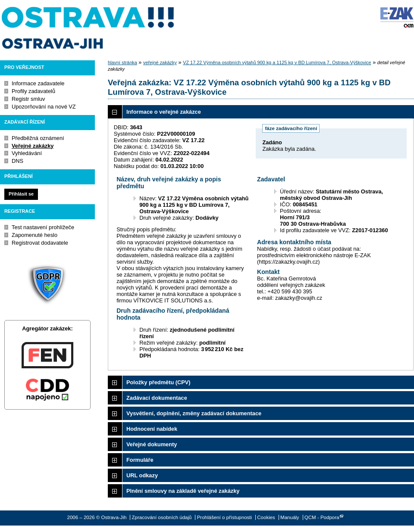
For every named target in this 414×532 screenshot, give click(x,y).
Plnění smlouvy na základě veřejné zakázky (183, 491)
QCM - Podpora (322, 517)
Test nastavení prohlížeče (43, 227)
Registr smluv (28, 99)
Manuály (290, 517)
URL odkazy (142, 475)
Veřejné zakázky (33, 146)
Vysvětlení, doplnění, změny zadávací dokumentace (194, 413)
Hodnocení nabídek (152, 429)
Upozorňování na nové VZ (44, 107)
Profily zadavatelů (33, 91)
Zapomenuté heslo (34, 235)
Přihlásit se (21, 194)
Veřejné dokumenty (152, 444)
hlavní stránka (122, 62)
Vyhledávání (27, 153)
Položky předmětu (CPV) (158, 382)
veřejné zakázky (160, 62)
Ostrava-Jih (88, 28)
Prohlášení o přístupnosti (224, 517)
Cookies (266, 517)
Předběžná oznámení (38, 138)
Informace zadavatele (38, 83)
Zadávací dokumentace (157, 398)
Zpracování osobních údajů (162, 517)
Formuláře (140, 460)
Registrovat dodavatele (40, 243)
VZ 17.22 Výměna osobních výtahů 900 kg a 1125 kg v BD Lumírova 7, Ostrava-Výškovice (277, 62)
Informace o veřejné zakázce (164, 112)
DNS (17, 161)
